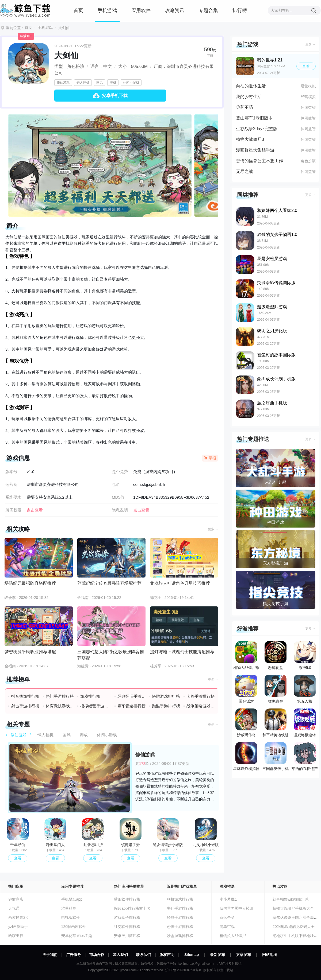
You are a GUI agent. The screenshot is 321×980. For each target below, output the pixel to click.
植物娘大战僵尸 (233, 936)
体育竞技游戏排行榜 (60, 706)
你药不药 (244, 107)
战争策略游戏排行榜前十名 (201, 706)
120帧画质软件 (74, 927)
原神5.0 (305, 655)
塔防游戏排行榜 (166, 696)
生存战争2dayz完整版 (257, 129)
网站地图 (270, 955)
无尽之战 (244, 171)
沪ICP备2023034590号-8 (183, 970)
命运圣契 (227, 917)
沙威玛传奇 (246, 723)
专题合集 (208, 10)
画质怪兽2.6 (18, 917)
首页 (78, 10)
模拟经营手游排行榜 (95, 706)
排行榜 (240, 10)
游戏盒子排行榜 (127, 917)
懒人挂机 (83, 83)
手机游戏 (107, 10)
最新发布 (217, 955)
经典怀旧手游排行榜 (132, 696)
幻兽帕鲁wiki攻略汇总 (291, 899)
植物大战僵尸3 (250, 139)
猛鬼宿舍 (276, 689)
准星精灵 (69, 908)
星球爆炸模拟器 (246, 756)
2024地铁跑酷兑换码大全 (294, 927)
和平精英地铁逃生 (276, 724)
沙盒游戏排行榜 (180, 936)
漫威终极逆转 (305, 723)
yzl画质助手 (18, 927)
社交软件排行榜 (127, 927)
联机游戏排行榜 (180, 899)
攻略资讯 (175, 10)
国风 (100, 83)
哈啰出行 (16, 936)
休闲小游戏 (131, 83)
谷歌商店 (16, 899)
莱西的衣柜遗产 (305, 756)
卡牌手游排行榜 (200, 696)
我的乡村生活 (249, 97)
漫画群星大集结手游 (255, 150)
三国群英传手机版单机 (276, 758)
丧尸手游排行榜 (180, 908)
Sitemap (192, 955)
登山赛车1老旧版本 (254, 118)
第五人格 (305, 689)
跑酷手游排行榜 (166, 706)
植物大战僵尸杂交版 (246, 657)
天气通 (14, 908)
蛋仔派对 (246, 689)
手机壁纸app (72, 899)
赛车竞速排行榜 (131, 706)
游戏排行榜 (90, 696)
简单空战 (227, 927)
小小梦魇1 (228, 899)
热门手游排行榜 (60, 696)
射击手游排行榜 (25, 706)
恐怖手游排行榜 (180, 927)
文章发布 (243, 955)
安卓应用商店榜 (127, 936)
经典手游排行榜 (180, 917)
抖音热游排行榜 (25, 696)
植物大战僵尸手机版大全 (293, 908)
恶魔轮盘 (276, 655)
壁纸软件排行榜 (127, 899)
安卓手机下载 (115, 96)
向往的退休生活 (251, 86)
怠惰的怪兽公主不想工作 (259, 161)
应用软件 (141, 10)
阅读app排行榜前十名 (132, 908)
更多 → (213, 529)
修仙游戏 (63, 83)
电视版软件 (71, 917)
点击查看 (141, 510)
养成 (113, 83)
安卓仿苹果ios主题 (77, 936)
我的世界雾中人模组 (236, 908)
